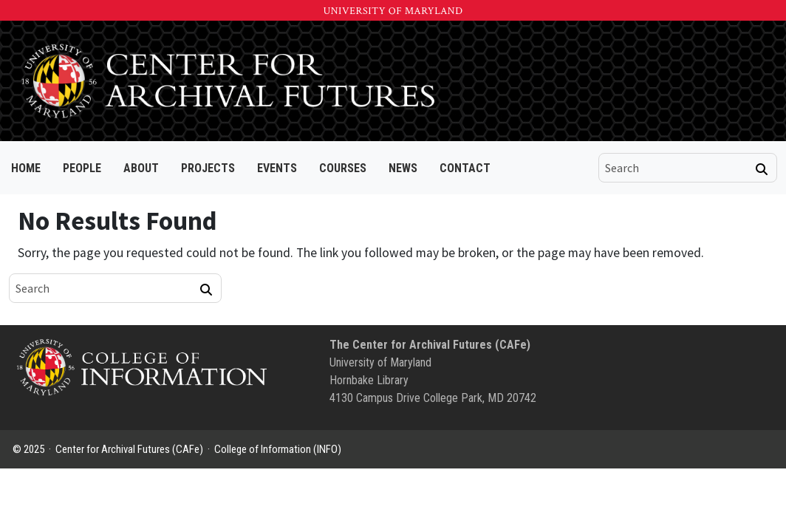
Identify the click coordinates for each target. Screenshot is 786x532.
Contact (465, 168)
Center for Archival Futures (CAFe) (129, 449)
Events (277, 168)
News (403, 168)
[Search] (762, 169)
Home (26, 168)
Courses (343, 168)
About (141, 168)
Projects (208, 168)
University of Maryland (393, 11)
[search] (677, 168)
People (82, 168)
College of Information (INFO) (278, 449)
